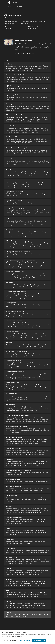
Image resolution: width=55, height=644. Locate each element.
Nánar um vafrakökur (17, 636)
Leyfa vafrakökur (39, 640)
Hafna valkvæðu (25, 640)
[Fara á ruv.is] (9, 3)
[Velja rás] (13, 7)
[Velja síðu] (18, 3)
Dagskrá (20, 7)
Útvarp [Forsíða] (15, 3)
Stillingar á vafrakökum (10, 640)
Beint (10, 7)
